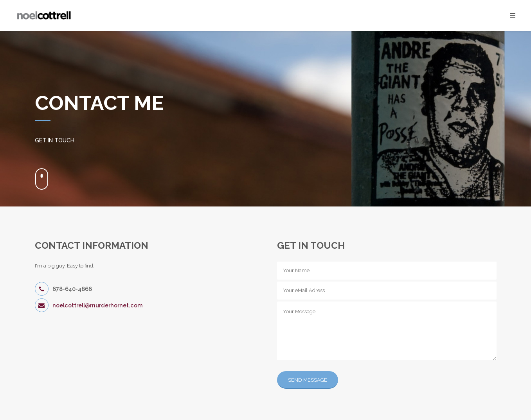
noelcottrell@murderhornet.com (98, 305)
